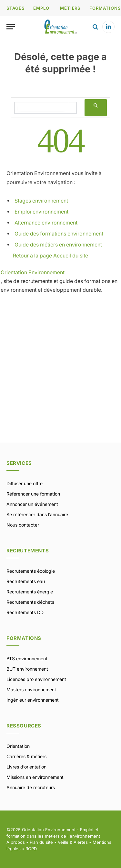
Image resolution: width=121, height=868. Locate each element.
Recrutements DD (25, 612)
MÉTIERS (70, 8)
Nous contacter (23, 525)
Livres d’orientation (26, 767)
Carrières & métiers (26, 756)
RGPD (31, 849)
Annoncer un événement (32, 504)
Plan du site (41, 842)
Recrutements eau (26, 581)
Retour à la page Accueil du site (50, 256)
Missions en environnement (35, 777)
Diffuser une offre (25, 483)
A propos (16, 842)
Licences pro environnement (36, 679)
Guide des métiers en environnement (58, 245)
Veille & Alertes (73, 842)
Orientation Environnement (33, 272)
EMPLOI (42, 8)
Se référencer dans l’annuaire (37, 514)
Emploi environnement (41, 212)
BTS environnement (27, 659)
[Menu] (11, 27)
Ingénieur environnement (33, 700)
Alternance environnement (46, 223)
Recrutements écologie (31, 571)
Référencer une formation (33, 494)
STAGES (15, 8)
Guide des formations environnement (59, 234)
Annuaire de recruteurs (31, 787)
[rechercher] (42, 108)
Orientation (18, 746)
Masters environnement (31, 690)
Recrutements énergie (30, 592)
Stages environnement (41, 201)
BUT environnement (27, 669)
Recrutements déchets (30, 602)
